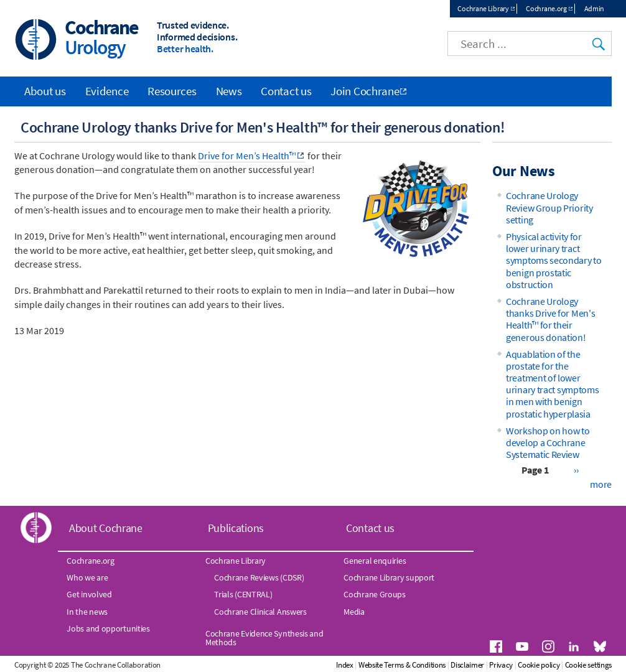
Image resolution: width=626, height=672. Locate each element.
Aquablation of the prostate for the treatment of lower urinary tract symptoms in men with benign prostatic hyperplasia (552, 384)
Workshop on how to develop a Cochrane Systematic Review (548, 442)
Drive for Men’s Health (247, 156)
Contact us (286, 91)
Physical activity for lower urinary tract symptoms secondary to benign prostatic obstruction (554, 260)
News (229, 91)
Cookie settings (589, 665)
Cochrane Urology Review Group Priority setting (549, 207)
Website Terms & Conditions (402, 665)
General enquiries (375, 561)
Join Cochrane (365, 91)
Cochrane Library (483, 8)
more (601, 484)
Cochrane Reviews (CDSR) (259, 577)
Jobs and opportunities (108, 628)
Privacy (501, 665)
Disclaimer (467, 665)
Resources (172, 91)
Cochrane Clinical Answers (260, 612)
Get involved (89, 594)
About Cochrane (106, 528)
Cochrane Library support (389, 577)
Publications (236, 528)
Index (345, 665)
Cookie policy (539, 665)
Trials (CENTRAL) (243, 594)
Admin (595, 8)
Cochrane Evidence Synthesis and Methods (264, 638)
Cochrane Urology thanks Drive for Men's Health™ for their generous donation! (550, 319)
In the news (87, 612)
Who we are (87, 577)
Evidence (107, 91)
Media (354, 612)
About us (45, 91)
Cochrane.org (546, 8)
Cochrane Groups (375, 594)
